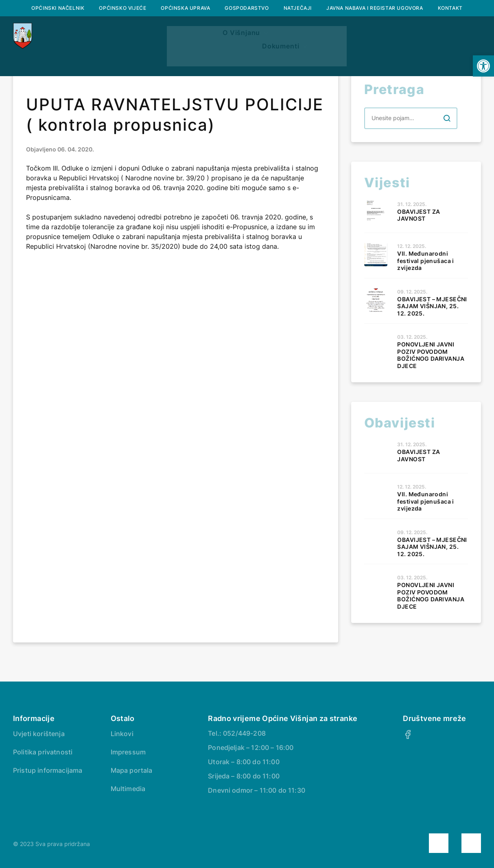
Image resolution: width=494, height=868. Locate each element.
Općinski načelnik (58, 8)
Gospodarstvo (247, 8)
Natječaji (298, 8)
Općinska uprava (185, 8)
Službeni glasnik (237, 55)
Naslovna (97, 55)
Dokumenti (387, 55)
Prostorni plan (318, 55)
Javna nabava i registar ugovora (375, 8)
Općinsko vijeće (122, 8)
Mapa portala (132, 770)
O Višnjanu (157, 55)
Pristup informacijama (48, 770)
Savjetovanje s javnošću (247, 75)
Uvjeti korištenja (39, 734)
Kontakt (450, 8)
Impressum (128, 752)
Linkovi (122, 734)
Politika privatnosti (43, 752)
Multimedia (128, 789)
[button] (483, 66)
